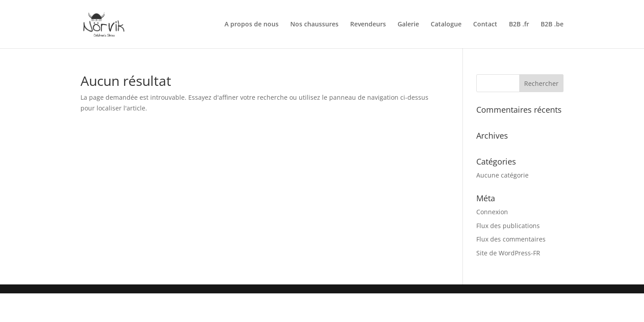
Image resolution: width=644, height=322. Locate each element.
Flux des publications (508, 226)
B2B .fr (519, 25)
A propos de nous (252, 25)
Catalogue (446, 25)
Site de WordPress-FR (508, 253)
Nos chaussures (314, 25)
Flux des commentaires (511, 239)
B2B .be (552, 25)
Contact (485, 25)
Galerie (408, 25)
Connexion (492, 212)
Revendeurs (368, 25)
